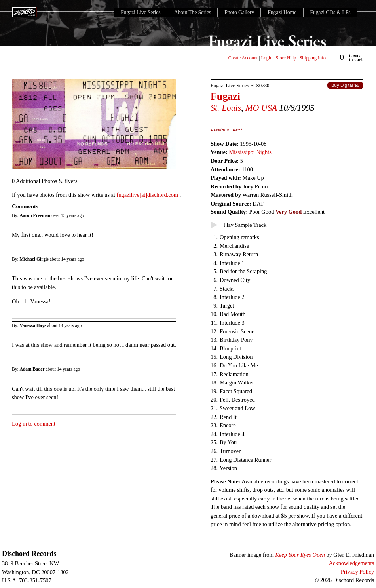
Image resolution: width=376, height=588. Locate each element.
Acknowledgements (351, 563)
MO (252, 108)
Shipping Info (313, 58)
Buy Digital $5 (345, 85)
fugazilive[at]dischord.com (148, 195)
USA (269, 108)
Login (267, 58)
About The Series (192, 12)
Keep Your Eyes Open (300, 555)
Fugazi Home (282, 12)
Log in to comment (34, 424)
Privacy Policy (357, 572)
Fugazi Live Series (141, 12)
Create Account (243, 58)
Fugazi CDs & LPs (330, 12)
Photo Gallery (239, 12)
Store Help (286, 58)
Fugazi (225, 96)
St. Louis (226, 108)
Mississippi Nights (250, 152)
